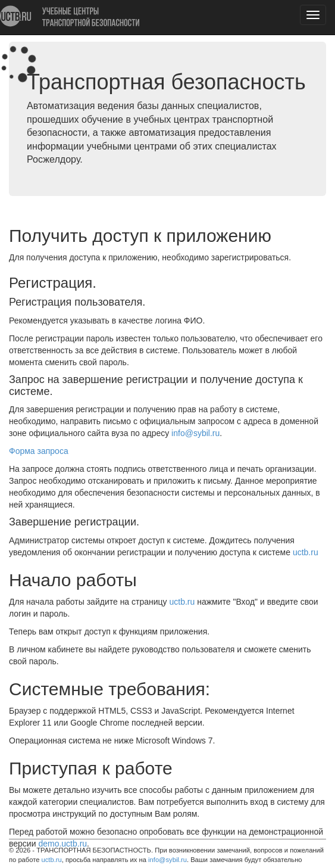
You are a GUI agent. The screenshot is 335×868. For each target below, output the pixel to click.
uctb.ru (52, 860)
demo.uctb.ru (62, 844)
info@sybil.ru (167, 860)
